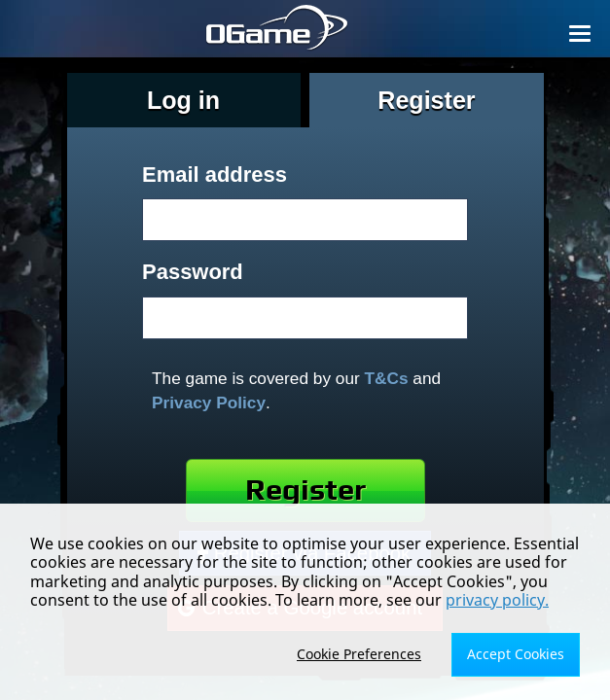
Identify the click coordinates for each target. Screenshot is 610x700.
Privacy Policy (209, 402)
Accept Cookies (516, 654)
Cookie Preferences (359, 654)
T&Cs (387, 378)
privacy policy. (497, 600)
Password (193, 272)
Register (305, 490)
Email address (215, 175)
